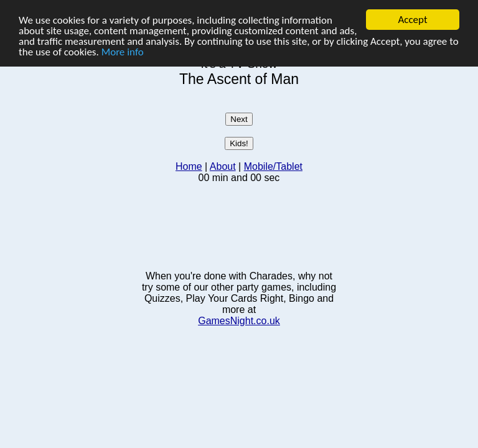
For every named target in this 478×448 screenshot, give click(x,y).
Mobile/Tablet (273, 166)
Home (189, 166)
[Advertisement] (239, 226)
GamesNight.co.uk (239, 321)
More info (123, 51)
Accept (412, 20)
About (223, 166)
